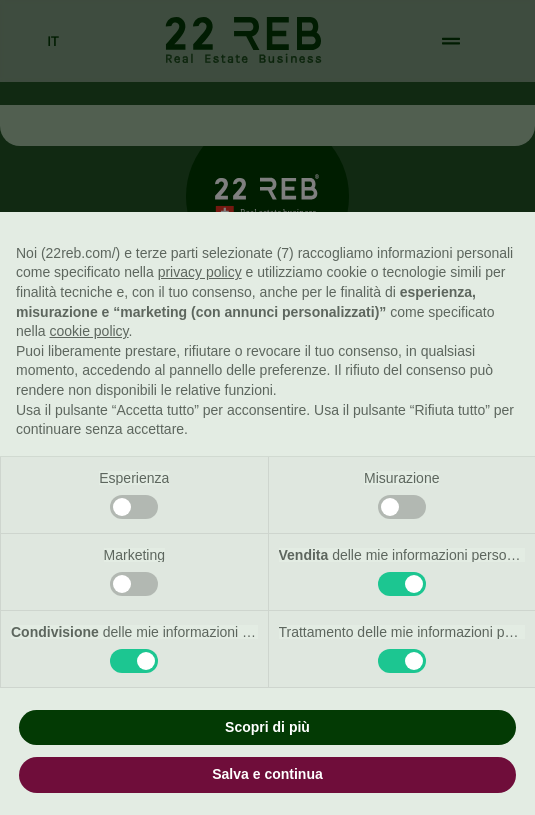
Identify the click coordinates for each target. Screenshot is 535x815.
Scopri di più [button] (267, 727)
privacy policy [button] (200, 272)
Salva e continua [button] (267, 774)
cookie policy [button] (88, 331)
